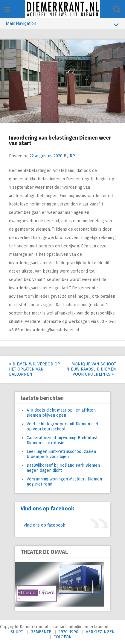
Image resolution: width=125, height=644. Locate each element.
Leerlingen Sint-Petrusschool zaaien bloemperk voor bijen (61, 454)
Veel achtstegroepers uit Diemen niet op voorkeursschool (62, 427)
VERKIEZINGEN (100, 632)
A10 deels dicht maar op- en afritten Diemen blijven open (61, 413)
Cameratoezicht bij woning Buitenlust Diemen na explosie (62, 440)
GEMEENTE (41, 632)
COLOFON (63, 637)
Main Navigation (62, 25)
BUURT (17, 632)
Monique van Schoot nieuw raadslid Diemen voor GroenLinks (91, 369)
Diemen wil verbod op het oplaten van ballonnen (35, 369)
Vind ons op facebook (47, 509)
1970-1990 (68, 632)
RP (72, 156)
